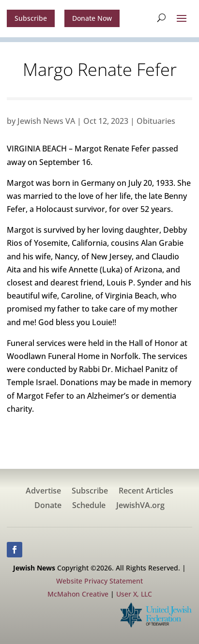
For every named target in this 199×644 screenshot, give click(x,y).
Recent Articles (146, 492)
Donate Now (92, 18)
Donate (48, 506)
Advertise (43, 492)
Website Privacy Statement (99, 581)
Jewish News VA (46, 121)
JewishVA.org (140, 506)
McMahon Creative (78, 594)
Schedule (89, 506)
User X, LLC (134, 594)
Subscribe (31, 18)
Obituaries (156, 121)
